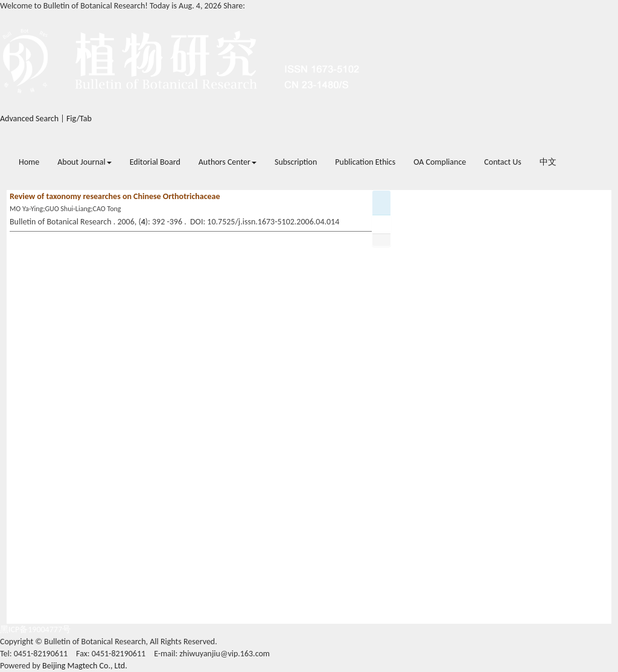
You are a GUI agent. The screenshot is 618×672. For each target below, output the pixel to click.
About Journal (84, 162)
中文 (548, 162)
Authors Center (228, 162)
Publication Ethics (365, 162)
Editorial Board (155, 162)
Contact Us (503, 162)
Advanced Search (29, 119)
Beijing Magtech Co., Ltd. (85, 666)
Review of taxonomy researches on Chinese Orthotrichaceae (115, 196)
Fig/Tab (79, 119)
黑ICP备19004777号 (35, 629)
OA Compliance (440, 162)
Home (29, 162)
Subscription (296, 162)
